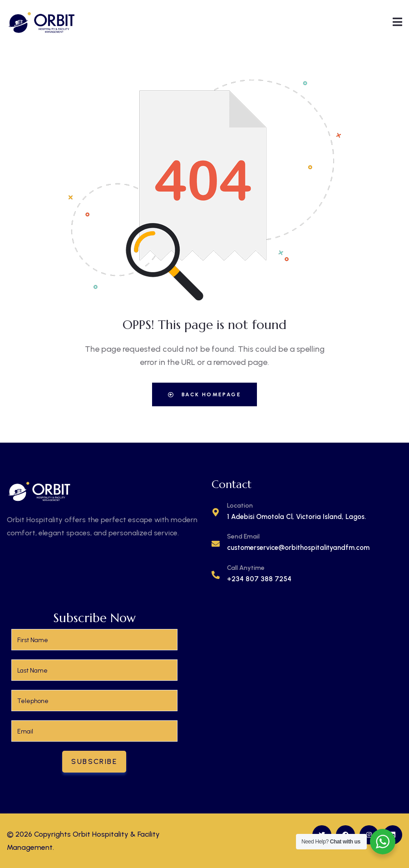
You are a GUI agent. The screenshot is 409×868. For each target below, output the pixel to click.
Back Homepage (204, 394)
